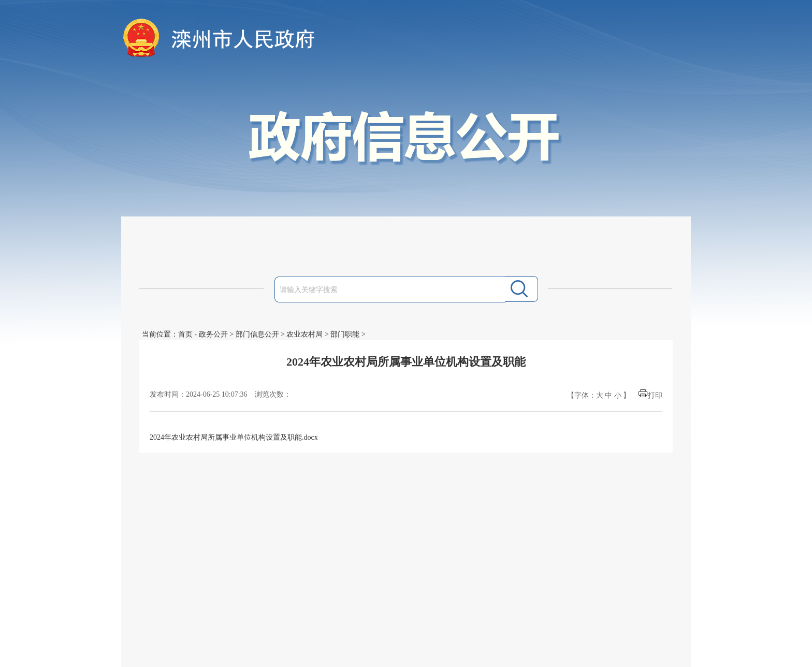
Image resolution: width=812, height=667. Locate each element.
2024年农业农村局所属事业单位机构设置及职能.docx (234, 437)
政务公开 (213, 334)
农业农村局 (304, 334)
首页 (185, 334)
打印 (655, 395)
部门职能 (345, 334)
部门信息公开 (257, 334)
